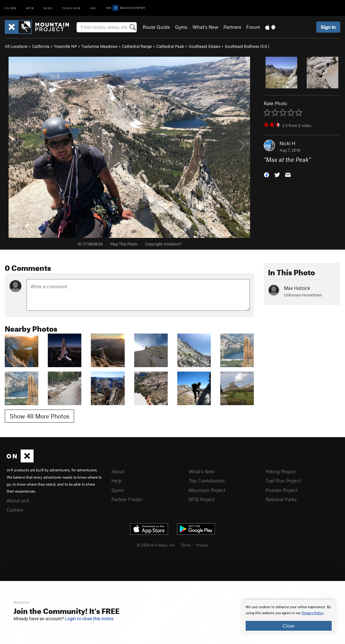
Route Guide (156, 27)
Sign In (328, 27)
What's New (205, 27)
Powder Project (282, 490)
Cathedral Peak (170, 46)
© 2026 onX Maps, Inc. (156, 545)
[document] (289, 617)
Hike (48, 8)
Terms (186, 545)
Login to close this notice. (90, 619)
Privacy (202, 545)
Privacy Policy (313, 613)
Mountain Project (207, 490)
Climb (11, 8)
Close (289, 626)
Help (116, 481)
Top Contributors (207, 481)
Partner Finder (127, 499)
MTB (30, 8)
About (118, 471)
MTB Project (202, 499)
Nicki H (287, 143)
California (41, 46)
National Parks (281, 499)
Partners (232, 27)
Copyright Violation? (163, 244)
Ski (94, 8)
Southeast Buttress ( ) (247, 46)
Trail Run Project (283, 481)
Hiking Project (281, 471)
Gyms (181, 27)
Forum (253, 27)
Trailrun (71, 8)
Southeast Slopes (204, 46)
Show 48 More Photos (39, 416)
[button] (267, 174)
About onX (18, 501)
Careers (15, 510)
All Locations (16, 46)
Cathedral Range (137, 46)
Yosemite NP (65, 46)
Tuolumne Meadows (99, 46)
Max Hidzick (297, 288)
